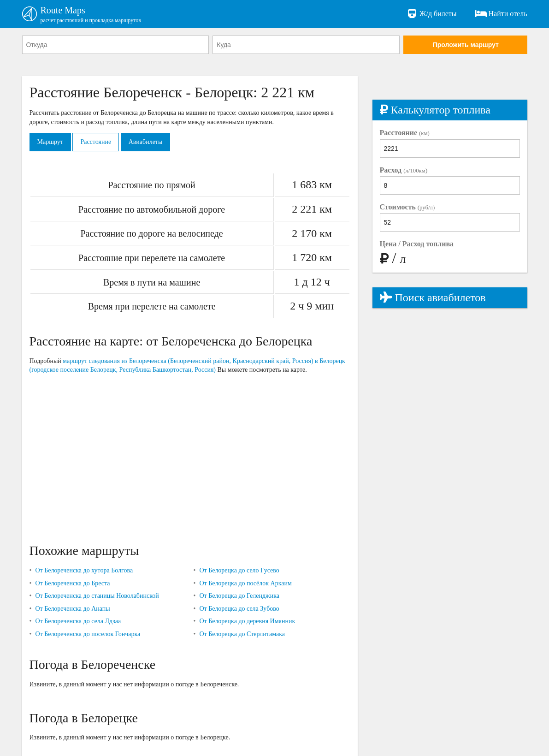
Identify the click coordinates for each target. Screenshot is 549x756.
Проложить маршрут (466, 45)
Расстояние (96, 142)
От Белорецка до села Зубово (239, 609)
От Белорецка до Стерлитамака (242, 634)
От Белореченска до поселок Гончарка (88, 634)
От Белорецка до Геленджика (239, 596)
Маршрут (50, 142)
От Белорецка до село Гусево (239, 570)
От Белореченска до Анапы (72, 609)
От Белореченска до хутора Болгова (84, 570)
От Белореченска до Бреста (72, 583)
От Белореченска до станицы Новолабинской (97, 596)
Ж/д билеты (431, 14)
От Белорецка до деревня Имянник (247, 621)
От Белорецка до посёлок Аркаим (245, 583)
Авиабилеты (146, 142)
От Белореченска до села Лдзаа (78, 621)
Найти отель (501, 14)
